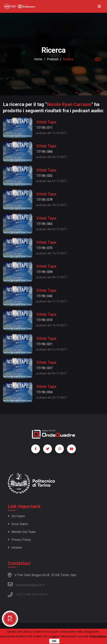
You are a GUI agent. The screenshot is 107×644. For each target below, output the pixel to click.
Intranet (15, 548)
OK (54, 641)
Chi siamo (16, 516)
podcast (53, 59)
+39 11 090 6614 (27, 594)
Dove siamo (18, 524)
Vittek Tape (46, 122)
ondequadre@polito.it (26, 584)
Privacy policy (19, 540)
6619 (44, 594)
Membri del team (22, 532)
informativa (98, 636)
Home (38, 59)
